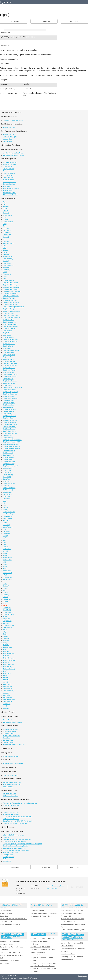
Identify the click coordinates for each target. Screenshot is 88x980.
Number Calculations (9, 731)
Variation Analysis (68, 954)
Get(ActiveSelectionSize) (11, 293)
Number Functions (9, 179)
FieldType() (7, 269)
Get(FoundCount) (8, 337)
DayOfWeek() (7, 232)
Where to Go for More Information (13, 835)
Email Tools (7, 738)
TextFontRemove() (9, 658)
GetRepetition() (8, 492)
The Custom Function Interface (13, 722)
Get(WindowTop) (8, 459)
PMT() (5, 583)
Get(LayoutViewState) (10, 365)
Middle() (6, 555)
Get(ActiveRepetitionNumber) (12, 291)
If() (4, 503)
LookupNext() (7, 549)
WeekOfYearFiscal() (9, 699)
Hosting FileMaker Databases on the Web (16, 850)
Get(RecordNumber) (9, 389)
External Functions (9, 171)
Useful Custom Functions (11, 729)
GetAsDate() (7, 472)
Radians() (6, 594)
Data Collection (67, 945)
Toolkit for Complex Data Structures (14, 744)
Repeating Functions (9, 182)
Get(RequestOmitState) (10, 398)
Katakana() (6, 520)
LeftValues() (7, 531)
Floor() (5, 276)
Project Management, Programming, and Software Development (23, 843)
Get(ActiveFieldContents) (11, 282)
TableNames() (7, 647)
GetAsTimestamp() (9, 483)
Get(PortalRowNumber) (10, 374)
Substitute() (7, 640)
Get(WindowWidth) (9, 464)
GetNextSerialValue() (10, 487)
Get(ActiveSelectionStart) (11, 295)
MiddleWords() (8, 559)
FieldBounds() (7, 256)
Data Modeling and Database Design (14, 841)
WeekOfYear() (7, 697)
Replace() (6, 601)
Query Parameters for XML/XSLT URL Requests (18, 821)
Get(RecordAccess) (9, 383)
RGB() (5, 603)
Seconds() (6, 623)
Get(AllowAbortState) (10, 298)
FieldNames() (7, 263)
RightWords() (7, 610)
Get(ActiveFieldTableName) (12, 287)
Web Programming (9, 857)
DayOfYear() (7, 234)
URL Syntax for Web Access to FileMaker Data (17, 816)
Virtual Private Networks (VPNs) (73, 929)
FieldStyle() (7, 267)
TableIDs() (6, 645)
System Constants (9, 742)
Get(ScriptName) (8, 407)
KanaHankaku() (8, 514)
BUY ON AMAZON (77, 887)
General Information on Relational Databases (17, 839)
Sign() (5, 629)
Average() (6, 206)
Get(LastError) (8, 348)
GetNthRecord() (8, 490)
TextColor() (6, 651)
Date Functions (8, 166)
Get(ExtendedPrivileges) (11, 326)
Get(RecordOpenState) (10, 394)
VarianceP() (7, 695)
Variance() (6, 693)
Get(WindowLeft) (8, 453)
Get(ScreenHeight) (9, 402)
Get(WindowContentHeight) (12, 442)
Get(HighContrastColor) (10, 339)
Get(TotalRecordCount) (10, 433)
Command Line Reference (11, 805)
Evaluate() (6, 241)
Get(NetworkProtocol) (10, 370)
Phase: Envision (6, 913)
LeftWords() (7, 533)
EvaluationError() (8, 243)
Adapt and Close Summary (10, 924)
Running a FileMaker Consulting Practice (16, 846)
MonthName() (7, 570)
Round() (6, 616)
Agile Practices (6, 910)
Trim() (5, 675)
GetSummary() (8, 494)
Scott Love (56, 886)
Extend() (6, 250)
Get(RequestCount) (9, 396)
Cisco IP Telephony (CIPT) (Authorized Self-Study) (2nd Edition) (42, 905)
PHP (5, 859)
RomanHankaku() (8, 612)
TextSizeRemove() (9, 664)
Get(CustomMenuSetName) (12, 317)
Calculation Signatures (10, 162)
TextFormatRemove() (10, 660)
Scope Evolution (6, 916)
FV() (4, 278)
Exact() (5, 245)
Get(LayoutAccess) (9, 354)
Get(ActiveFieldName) (10, 285)
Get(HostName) (8, 346)
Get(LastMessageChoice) (11, 350)
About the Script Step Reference (13, 763)
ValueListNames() (8, 690)
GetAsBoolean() (8, 468)
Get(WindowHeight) (9, 450)
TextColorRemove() (9, 653)
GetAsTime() (7, 481)
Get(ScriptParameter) (10, 409)
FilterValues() (7, 274)
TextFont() (6, 655)
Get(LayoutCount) (9, 357)
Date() (5, 224)
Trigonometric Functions (10, 195)
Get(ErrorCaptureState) (10, 324)
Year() (5, 706)
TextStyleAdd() (8, 666)
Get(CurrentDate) (8, 309)
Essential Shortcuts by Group (12, 784)
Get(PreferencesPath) (10, 376)
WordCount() (7, 704)
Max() (5, 553)
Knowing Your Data (9, 134)
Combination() (7, 215)
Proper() (6, 588)
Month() (5, 568)
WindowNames (8, 701)
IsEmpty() (6, 507)
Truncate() (6, 679)
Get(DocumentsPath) (10, 322)
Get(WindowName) (9, 457)
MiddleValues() (8, 557)
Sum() (5, 642)
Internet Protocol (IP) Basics (72, 910)
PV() (4, 590)
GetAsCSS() (7, 470)
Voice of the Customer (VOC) (72, 943)
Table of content (44, 21)
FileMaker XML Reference (11, 812)
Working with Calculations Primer (13, 153)
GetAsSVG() (7, 477)
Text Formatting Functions (11, 188)
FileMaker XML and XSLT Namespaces (15, 823)
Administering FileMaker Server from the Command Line (20, 803)
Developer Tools (8, 740)
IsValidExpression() (9, 511)
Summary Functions (9, 184)
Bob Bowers (54, 888)
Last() (5, 522)
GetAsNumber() (8, 474)
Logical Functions (8, 177)
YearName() (7, 708)
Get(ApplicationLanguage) (11, 302)
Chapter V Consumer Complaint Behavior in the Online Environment (42, 941)
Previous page (13, 21)
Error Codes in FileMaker (11, 775)
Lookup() (6, 546)
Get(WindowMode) (9, 455)
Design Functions (8, 168)
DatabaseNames (8, 221)
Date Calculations (8, 733)
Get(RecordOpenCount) (10, 392)
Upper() (5, 682)
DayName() (7, 228)
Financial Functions (9, 173)
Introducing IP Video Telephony (42, 916)
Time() (5, 671)
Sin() (5, 631)
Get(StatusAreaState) (10, 416)
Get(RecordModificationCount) (12, 387)
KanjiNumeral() (8, 518)
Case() (5, 208)
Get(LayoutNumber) (9, 361)
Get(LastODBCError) (9, 352)
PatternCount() (8, 579)
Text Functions (8, 186)
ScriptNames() (8, 621)
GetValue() (6, 496)
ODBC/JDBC (7, 861)
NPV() (5, 575)
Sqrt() (5, 634)
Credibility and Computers (10, 952)
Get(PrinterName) (9, 378)
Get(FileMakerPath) (9, 328)
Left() (5, 529)
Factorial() (6, 254)
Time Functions (8, 190)
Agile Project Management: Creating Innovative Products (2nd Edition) (12, 905)
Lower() (5, 551)
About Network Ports (9, 793)
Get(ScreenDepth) (9, 400)
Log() (5, 544)
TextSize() (6, 662)
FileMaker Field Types (10, 136)
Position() (6, 586)
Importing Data (8, 139)
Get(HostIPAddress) (9, 344)
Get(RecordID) (8, 385)
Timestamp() (7, 673)
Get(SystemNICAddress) (11, 424)
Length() (6, 535)
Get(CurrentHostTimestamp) (12, 311)
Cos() (5, 217)
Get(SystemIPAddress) (10, 420)
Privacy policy (83, 976)
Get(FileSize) (7, 335)
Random (6, 597)
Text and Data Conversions (11, 735)
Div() (5, 239)
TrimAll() (6, 677)
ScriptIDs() (6, 618)
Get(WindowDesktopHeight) (12, 446)
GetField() (6, 485)
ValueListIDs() (7, 686)
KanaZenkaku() (8, 516)
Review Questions (37, 910)
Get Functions (7, 175)
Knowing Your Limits (9, 127)
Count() (5, 219)
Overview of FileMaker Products (13, 120)
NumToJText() (7, 577)
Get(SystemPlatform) (10, 426)
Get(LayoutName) (9, 359)
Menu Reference (8, 786)
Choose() (6, 213)
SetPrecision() (7, 627)
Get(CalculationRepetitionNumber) (14, 306)
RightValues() (7, 607)
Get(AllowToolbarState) (10, 300)
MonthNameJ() (8, 573)
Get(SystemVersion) (9, 429)
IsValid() (6, 509)
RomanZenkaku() (8, 614)
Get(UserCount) (8, 435)
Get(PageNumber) (9, 372)
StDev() (5, 636)
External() (6, 252)
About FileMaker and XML (11, 814)
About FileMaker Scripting (11, 756)
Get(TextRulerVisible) (10, 431)
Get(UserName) (8, 437)
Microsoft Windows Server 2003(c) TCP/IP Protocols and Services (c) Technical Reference (74, 905)
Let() (5, 538)
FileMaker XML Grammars (11, 819)
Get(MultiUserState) (9, 368)
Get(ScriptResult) (8, 411)
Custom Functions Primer (11, 720)
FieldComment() (8, 258)
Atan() (5, 204)
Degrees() (6, 237)
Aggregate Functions (9, 164)
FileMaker (6, 837)
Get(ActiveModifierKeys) (10, 289)
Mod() (5, 566)
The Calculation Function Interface (14, 155)
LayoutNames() (8, 527)
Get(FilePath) (7, 333)
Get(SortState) (8, 413)
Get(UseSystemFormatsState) (12, 440)
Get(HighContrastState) (10, 341)
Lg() (4, 540)
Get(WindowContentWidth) (11, 444)
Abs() (5, 202)
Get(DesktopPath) (9, 320)
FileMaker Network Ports (11, 796)
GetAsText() (7, 479)
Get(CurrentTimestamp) (10, 315)
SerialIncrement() (8, 625)
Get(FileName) (8, 330)
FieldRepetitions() (8, 265)
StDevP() (6, 638)
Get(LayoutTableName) (10, 363)
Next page (74, 21)
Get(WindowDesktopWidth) (11, 448)
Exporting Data (8, 141)
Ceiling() (6, 210)
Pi (4, 581)
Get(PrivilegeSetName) (10, 381)
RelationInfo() (7, 599)
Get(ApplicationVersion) (10, 304)
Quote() (5, 592)
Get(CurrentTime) (8, 313)
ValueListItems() (8, 688)
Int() (4, 505)
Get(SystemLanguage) (10, 422)
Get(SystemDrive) (9, 418)
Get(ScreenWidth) (9, 405)
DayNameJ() (7, 230)
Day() (5, 226)
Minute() (6, 564)
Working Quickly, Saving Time (12, 782)
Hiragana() (6, 498)
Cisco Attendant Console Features (44, 913)
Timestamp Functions (10, 192)
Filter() (5, 271)
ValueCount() (7, 684)
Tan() (5, 649)
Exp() (5, 248)
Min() (5, 562)
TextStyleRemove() (9, 669)
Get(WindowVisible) (9, 461)
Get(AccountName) (9, 280)
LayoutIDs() (7, 525)
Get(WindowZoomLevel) (10, 466)
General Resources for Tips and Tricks (15, 848)
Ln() (4, 542)
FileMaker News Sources (11, 852)
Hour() (5, 501)
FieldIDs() (6, 261)
